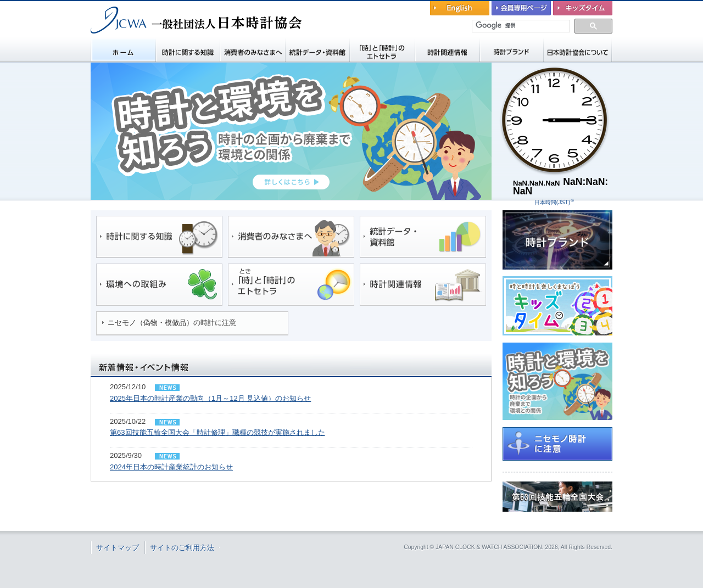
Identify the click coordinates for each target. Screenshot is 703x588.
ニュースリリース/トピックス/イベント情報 (166, 383)
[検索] (521, 26)
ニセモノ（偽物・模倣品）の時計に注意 (172, 323)
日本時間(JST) (554, 202)
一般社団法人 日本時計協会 (148, 41)
